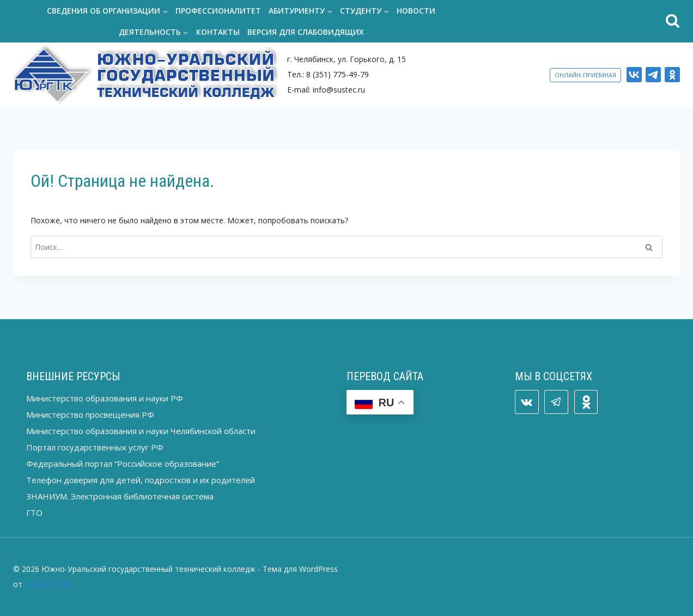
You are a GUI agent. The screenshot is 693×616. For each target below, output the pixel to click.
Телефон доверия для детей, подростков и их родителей (141, 480)
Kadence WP (47, 584)
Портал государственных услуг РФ (95, 447)
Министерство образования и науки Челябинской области (141, 431)
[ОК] (672, 75)
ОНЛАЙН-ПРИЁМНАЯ (585, 75)
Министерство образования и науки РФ (105, 398)
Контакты (218, 32)
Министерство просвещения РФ (90, 414)
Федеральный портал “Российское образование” (123, 463)
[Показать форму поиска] (575, 22)
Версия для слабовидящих (306, 32)
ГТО (34, 513)
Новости (416, 11)
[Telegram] (653, 75)
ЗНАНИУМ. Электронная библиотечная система (120, 496)
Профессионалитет (218, 11)
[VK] (634, 75)
